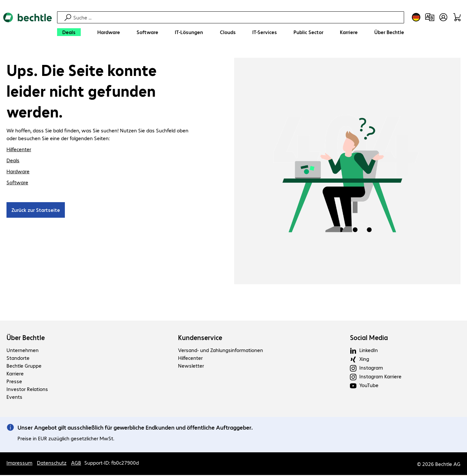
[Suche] (238, 17)
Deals (13, 161)
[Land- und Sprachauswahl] (416, 17)
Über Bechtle (26, 338)
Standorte (18, 359)
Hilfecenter (19, 150)
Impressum (19, 464)
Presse (14, 382)
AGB (76, 464)
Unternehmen (23, 351)
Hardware (18, 172)
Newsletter (191, 366)
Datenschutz (52, 464)
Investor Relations (27, 390)
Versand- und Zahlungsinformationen (221, 351)
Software (17, 183)
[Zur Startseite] (28, 26)
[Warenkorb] (457, 17)
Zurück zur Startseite (36, 211)
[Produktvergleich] (430, 17)
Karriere (15, 374)
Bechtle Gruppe (24, 366)
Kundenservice (200, 338)
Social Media (369, 338)
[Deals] (69, 32)
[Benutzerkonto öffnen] (443, 17)
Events (14, 398)
